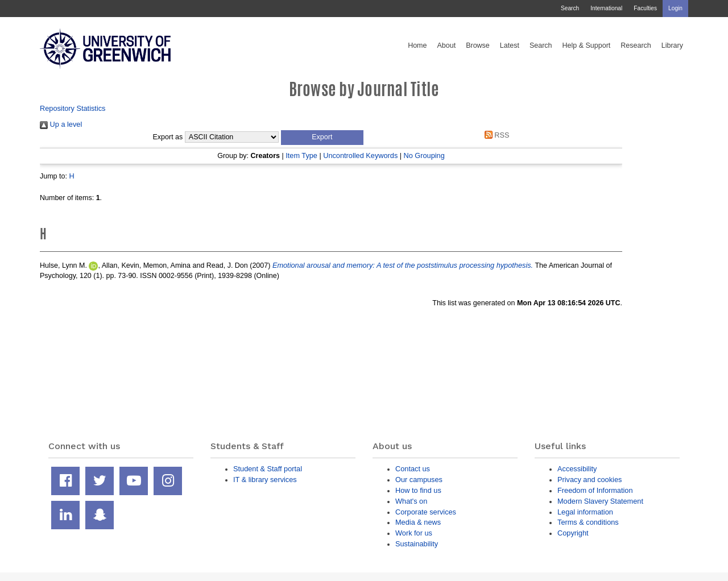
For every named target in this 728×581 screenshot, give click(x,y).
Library (672, 45)
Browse (478, 45)
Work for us (414, 533)
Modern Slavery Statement (600, 501)
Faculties (645, 8)
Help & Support (587, 45)
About (446, 45)
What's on (411, 501)
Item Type (301, 155)
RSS (495, 135)
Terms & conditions (588, 522)
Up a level (61, 124)
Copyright (573, 533)
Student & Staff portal (268, 469)
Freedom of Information (595, 490)
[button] (322, 138)
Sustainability (417, 544)
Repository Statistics (73, 108)
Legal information (585, 512)
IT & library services (265, 480)
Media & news (418, 522)
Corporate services (426, 512)
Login (675, 8)
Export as (168, 137)
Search (570, 8)
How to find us (418, 490)
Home (417, 45)
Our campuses (419, 480)
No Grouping (424, 155)
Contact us (413, 469)
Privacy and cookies (590, 480)
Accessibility (577, 469)
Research (636, 45)
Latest (510, 45)
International (606, 8)
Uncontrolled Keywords (360, 155)
